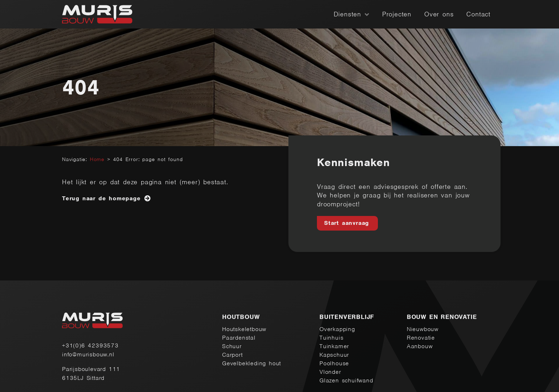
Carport (232, 355)
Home (97, 159)
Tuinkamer (334, 346)
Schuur (232, 346)
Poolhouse (334, 363)
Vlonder (330, 372)
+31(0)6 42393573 (90, 345)
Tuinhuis (331, 338)
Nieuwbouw (423, 329)
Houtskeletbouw (244, 329)
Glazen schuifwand (346, 380)
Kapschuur (334, 355)
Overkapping (337, 329)
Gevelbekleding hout (252, 363)
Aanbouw (420, 346)
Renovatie (421, 338)
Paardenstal (239, 338)
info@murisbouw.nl (88, 354)
